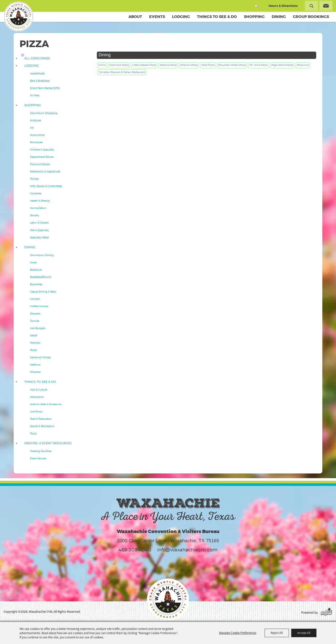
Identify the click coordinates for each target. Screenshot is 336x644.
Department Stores (42, 157)
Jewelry (35, 215)
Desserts (35, 314)
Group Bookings (311, 17)
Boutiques (36, 142)
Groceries (36, 193)
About (135, 17)
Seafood (35, 365)
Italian (34, 335)
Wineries (35, 372)
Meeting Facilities (41, 451)
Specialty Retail (39, 237)
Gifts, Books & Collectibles (46, 186)
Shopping (254, 17)
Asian (33, 262)
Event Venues (38, 458)
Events (157, 17)
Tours (33, 433)
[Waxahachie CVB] (18, 16)
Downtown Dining (42, 255)
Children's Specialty (42, 150)
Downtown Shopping (44, 113)
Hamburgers (38, 328)
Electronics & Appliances (45, 171)
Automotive (37, 135)
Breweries (36, 284)
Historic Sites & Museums (46, 404)
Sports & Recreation (42, 426)
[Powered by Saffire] (326, 613)
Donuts (35, 321)
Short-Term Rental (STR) (45, 88)
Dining (279, 17)
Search (311, 6)
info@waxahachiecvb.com (187, 550)
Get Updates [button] (326, 6)
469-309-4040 (135, 550)
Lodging (181, 17)
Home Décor (38, 208)
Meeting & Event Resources (48, 443)
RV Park (35, 95)
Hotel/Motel (37, 73)
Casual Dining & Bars (43, 292)
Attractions (37, 397)
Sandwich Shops (40, 357)
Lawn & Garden (39, 223)
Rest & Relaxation (41, 419)
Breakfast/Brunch (41, 277)
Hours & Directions (283, 6)
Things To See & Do (217, 17)
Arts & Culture (39, 390)
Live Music (36, 412)
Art (32, 128)
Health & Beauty (40, 201)
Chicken (35, 299)
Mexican (35, 343)
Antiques (35, 120)
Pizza (33, 350)
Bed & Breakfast (40, 81)
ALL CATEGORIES (37, 58)
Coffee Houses (39, 306)
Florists (34, 179)
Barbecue (36, 270)
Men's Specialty (39, 230)
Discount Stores (40, 164)
